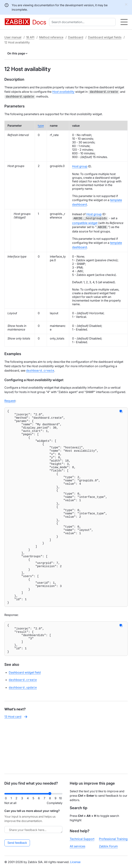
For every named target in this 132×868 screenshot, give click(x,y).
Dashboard (76, 37)
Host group (80, 166)
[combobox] (83, 22)
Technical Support (82, 839)
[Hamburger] (124, 22)
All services (78, 846)
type (41, 125)
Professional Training (113, 839)
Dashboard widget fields (105, 37)
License (75, 862)
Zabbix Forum (108, 846)
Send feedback (17, 843)
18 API (30, 37)
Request (10, 400)
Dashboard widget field (25, 721)
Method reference (51, 37)
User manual (13, 37)
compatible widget (85, 222)
